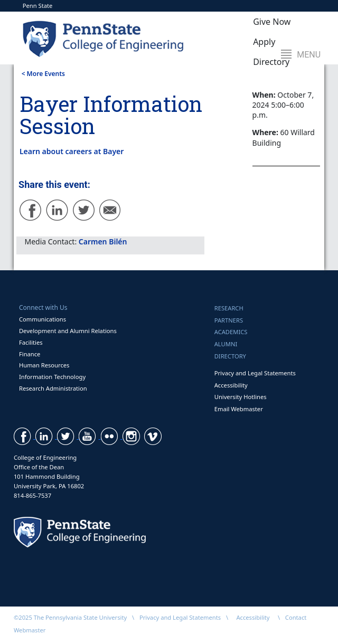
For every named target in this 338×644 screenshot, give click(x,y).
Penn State (38, 6)
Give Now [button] (272, 22)
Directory (230, 356)
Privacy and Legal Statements (255, 373)
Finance (30, 354)
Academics (231, 332)
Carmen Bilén (103, 241)
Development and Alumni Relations (68, 331)
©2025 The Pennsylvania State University (70, 617)
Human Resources (44, 365)
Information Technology (52, 377)
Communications (43, 319)
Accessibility (231, 385)
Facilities (31, 342)
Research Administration (53, 388)
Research (229, 308)
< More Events (43, 74)
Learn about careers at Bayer (72, 151)
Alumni (226, 344)
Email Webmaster (239, 409)
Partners (229, 320)
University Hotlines (241, 397)
